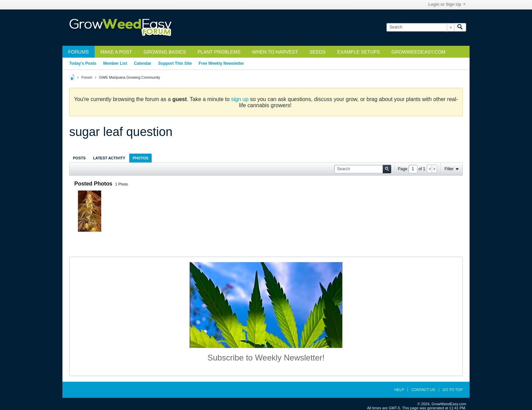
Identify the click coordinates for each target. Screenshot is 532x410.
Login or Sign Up (447, 4)
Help (399, 390)
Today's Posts (83, 63)
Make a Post (116, 52)
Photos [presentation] (140, 158)
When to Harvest (275, 52)
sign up (240, 99)
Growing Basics (165, 52)
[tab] (79, 158)
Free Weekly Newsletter (221, 63)
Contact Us (423, 390)
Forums (79, 52)
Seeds (317, 52)
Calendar (143, 63)
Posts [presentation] (79, 158)
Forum (87, 77)
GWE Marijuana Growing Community (130, 77)
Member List (115, 63)
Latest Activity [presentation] (109, 158)
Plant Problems (219, 52)
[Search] (420, 27)
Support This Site (175, 63)
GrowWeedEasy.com (419, 52)
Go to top (453, 390)
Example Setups (359, 52)
